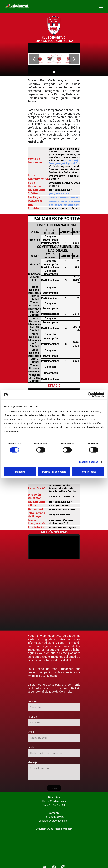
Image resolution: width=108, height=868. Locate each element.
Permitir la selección (54, 472)
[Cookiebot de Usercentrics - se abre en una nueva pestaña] (90, 395)
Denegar (20, 472)
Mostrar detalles (89, 462)
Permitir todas (88, 472)
